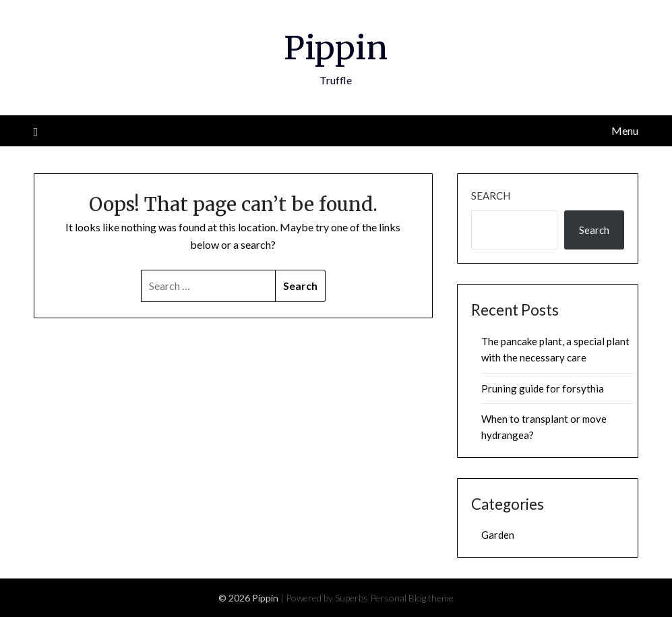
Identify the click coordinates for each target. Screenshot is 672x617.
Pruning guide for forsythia (543, 388)
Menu (625, 130)
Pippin (336, 48)
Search (491, 196)
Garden (498, 535)
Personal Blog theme (412, 598)
